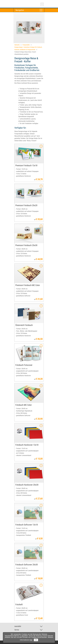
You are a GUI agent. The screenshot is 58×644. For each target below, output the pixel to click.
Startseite (17, 45)
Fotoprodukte (26, 45)
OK (36, 640)
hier (31, 640)
